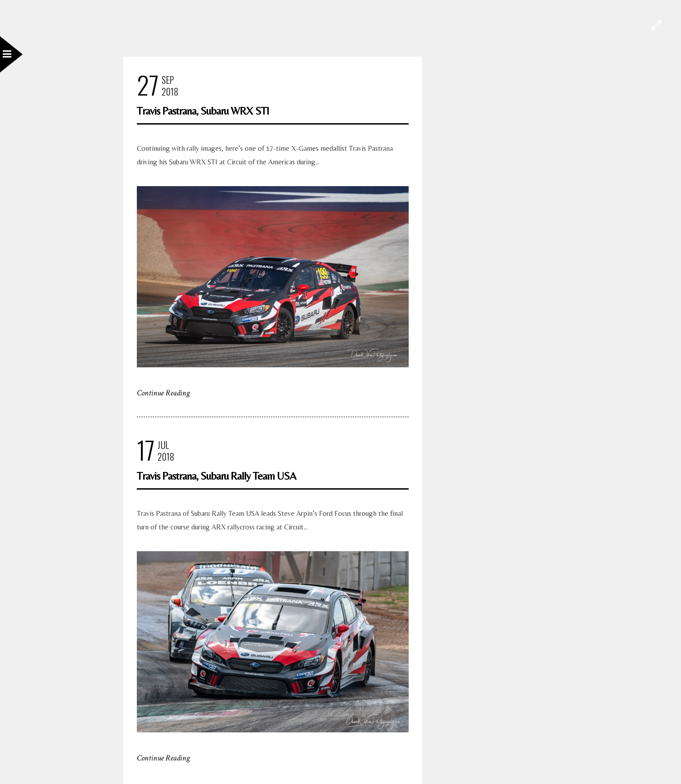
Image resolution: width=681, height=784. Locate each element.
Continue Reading (163, 393)
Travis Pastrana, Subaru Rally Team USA (216, 476)
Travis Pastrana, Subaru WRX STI (203, 111)
